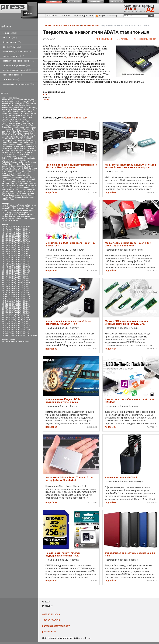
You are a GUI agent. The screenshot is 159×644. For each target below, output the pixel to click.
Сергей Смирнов (28, 219)
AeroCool (5, 102)
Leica (18, 137)
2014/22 (26, 279)
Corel (21, 113)
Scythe (15, 170)
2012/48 (26, 246)
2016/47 (26, 335)
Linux (22, 139)
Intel (15, 131)
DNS (9, 117)
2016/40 (5, 333)
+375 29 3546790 (51, 620)
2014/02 (5, 271)
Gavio (24, 123)
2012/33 (5, 240)
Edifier (19, 117)
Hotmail (14, 129)
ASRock (22, 106)
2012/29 (5, 238)
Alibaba (23, 102)
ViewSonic (32, 184)
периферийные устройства (19, 84)
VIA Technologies (21, 184)
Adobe (21, 100)
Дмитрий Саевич (9, 211)
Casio (32, 110)
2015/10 (26, 296)
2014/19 (5, 279)
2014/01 (26, 269)
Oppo (4, 156)
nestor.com (54, 2)
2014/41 (19, 289)
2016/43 (26, 333)
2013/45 (26, 267)
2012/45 (5, 246)
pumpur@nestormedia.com (56, 626)
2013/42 (5, 267)
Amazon (5, 104)
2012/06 (12, 226)
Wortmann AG (29, 187)
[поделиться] (104, 39)
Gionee (4, 127)
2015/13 (19, 298)
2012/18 (12, 232)
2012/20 (26, 232)
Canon (27, 110)
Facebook (18, 119)
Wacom (8, 185)
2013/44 (19, 267)
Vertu (12, 184)
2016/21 (19, 324)
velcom (29, 182)
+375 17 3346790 (51, 615)
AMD (11, 104)
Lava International (9, 137)
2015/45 (19, 314)
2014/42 (26, 289)
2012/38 (12, 242)
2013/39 (12, 265)
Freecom (22, 121)
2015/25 (19, 304)
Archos (4, 106)
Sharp (27, 170)
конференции (16, 341)
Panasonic (14, 158)
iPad (34, 131)
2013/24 (19, 257)
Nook (11, 152)
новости (66, 15)
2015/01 (19, 293)
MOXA (10, 149)
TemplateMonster (16, 178)
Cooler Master (13, 113)
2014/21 (19, 279)
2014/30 (26, 283)
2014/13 (26, 275)
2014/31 (5, 285)
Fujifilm (29, 121)
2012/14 (12, 230)
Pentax (33, 158)
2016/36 (5, 331)
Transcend (31, 180)
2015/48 (12, 316)
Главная (47, 25)
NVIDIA (17, 152)
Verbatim (5, 184)
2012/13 (5, 230)
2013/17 (5, 256)
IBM (33, 129)
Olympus (11, 154)
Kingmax (18, 197)
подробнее (51, 192)
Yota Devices (31, 189)
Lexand (30, 137)
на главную (53, 15)
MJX (33, 145)
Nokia (29, 150)
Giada (23, 125)
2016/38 (19, 331)
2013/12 (26, 252)
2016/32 (5, 329)
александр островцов (10, 207)
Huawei (28, 129)
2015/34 (26, 308)
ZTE (16, 191)
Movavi (4, 149)
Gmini (10, 127)
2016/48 (34, 335)
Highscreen (6, 129)
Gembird (5, 125)
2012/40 (26, 242)
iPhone (4, 133)
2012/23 (19, 234)
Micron (4, 145)
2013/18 (12, 256)
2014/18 (26, 277)
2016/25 (19, 325)
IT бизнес (10, 33)
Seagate (21, 170)
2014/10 (5, 275)
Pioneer (11, 160)
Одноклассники (28, 193)
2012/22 (12, 234)
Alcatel (17, 102)
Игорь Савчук (13, 213)
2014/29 (19, 283)
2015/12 (12, 298)
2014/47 (5, 293)
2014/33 (19, 285)
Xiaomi (9, 189)
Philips (4, 160)
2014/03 (12, 271)
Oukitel (24, 156)
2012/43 (19, 244)
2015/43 (5, 314)
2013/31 (12, 261)
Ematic (24, 117)
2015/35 (5, 310)
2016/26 (26, 325)
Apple (27, 104)
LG (10, 139)
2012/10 (12, 228)
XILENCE (16, 189)
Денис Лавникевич (27, 209)
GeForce (30, 123)
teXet (26, 178)
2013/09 (5, 252)
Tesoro (13, 199)
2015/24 (12, 304)
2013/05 (5, 250)
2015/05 (19, 294)
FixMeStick (27, 119)
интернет (10, 38)
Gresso (33, 127)
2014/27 (5, 283)
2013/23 (12, 257)
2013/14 (12, 254)
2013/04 (26, 248)
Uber (10, 182)
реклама (26, 341)
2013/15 (19, 254)
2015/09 (19, 296)
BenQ (22, 108)
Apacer (18, 195)
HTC (23, 129)
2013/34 (5, 263)
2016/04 (12, 318)
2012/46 (12, 246)
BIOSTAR (33, 108)
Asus (28, 106)
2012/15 (19, 230)
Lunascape (6, 141)
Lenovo (24, 137)
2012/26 (12, 236)
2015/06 (26, 294)
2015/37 (19, 310)
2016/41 (12, 333)
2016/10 (26, 320)
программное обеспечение (19, 61)
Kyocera (26, 135)
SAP (10, 170)
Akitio (11, 102)
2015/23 (5, 304)
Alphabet (30, 102)
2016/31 (26, 328)
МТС (19, 193)
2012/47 (19, 246)
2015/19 (5, 302)
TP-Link (23, 180)
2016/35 (26, 329)
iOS (30, 131)
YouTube (5, 191)
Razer (18, 166)
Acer (9, 100)
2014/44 (12, 291)
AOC (22, 104)
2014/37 (19, 287)
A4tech (4, 100)
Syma (28, 176)
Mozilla (17, 149)
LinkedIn (16, 139)
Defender (19, 116)
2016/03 (5, 318)
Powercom (32, 162)
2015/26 (26, 304)
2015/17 (19, 300)
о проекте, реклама (83, 15)
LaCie (32, 135)
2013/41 (26, 265)
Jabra (19, 133)
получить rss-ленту (107, 15)
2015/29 (19, 306)
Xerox (4, 189)
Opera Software (26, 154)
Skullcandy (16, 172)
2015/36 (12, 310)
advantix (27, 100)
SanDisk (5, 170)
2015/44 (12, 314)
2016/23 (5, 325)
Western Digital (25, 185)
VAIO (24, 182)
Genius (12, 125)
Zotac (11, 191)
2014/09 (26, 273)
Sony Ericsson (17, 174)
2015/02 (26, 293)
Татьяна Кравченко (10, 221)
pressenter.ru (49, 631)
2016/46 (19, 335)
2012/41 (5, 244)
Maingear (26, 141)
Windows (19, 187)
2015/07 (5, 296)
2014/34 (26, 285)
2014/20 (12, 279)
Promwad (26, 164)
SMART (5, 174)
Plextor (26, 160)
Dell (25, 116)
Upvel (19, 182)
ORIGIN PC (17, 156)
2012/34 (12, 240)
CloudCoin (24, 112)
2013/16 (26, 254)
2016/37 (12, 331)
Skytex (29, 172)
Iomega (25, 131)
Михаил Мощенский (20, 215)
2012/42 (12, 244)
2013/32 (19, 261)
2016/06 (26, 318)
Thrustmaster (7, 180)
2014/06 (5, 273)
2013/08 (26, 250)
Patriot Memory (24, 158)
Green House (24, 127)
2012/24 (26, 234)
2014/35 (5, 287)
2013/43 (12, 267)
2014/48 (12, 293)
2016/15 (5, 324)
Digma (4, 117)
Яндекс (12, 195)
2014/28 (12, 283)
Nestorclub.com (84, 638)
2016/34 (19, 329)
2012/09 (5, 228)
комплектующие (14, 56)
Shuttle (32, 170)
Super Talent (16, 176)
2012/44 (26, 244)
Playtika (5, 195)
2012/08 (26, 226)
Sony (10, 174)
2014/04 (19, 271)
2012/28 (26, 236)
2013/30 (5, 261)
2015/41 (19, 312)
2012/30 (12, 238)
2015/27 (5, 306)
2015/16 (12, 300)
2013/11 (19, 252)
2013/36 (19, 263)
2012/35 (19, 240)
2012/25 (5, 236)
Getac (18, 125)
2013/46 (5, 269)
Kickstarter (6, 135)
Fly (10, 121)
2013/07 (19, 250)
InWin (19, 131)
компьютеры (12, 47)
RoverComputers (15, 168)
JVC (31, 133)
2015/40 (12, 312)
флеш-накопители (90, 25)
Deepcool (11, 116)
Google (16, 127)
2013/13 (5, 254)
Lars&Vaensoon (28, 197)
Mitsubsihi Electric (23, 145)
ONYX (17, 154)
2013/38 (5, 265)
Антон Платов (25, 207)
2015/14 (26, 298)
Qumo (13, 166)
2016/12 (12, 322)
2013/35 (12, 263)
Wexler (34, 185)
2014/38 (26, 287)
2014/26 (26, 281)
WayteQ (15, 185)
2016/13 (19, 322)
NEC (3, 150)
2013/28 (19, 259)
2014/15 (12, 277)
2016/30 (19, 328)
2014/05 (26, 271)
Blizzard (14, 110)
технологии (11, 79)
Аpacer (21, 191)
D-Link (4, 116)
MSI (22, 149)
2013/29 (26, 259)
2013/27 (12, 259)
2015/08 (12, 296)
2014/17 (19, 277)
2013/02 (12, 248)
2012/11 (19, 228)
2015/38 (26, 310)
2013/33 (26, 261)
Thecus (31, 178)
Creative (33, 113)
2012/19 (19, 232)
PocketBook (6, 162)
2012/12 (26, 228)
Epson (30, 117)
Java (23, 133)
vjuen (15, 205)
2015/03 (5, 294)
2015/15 (5, 300)
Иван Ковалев (22, 211)
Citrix (9, 112)
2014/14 (5, 277)
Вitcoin (4, 193)
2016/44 (5, 335)
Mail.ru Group (16, 141)
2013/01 (5, 248)
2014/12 (19, 275)
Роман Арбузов (19, 217)
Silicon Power (7, 172)
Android (16, 104)
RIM (28, 166)
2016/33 (12, 329)
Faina (4, 205)
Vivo (3, 185)
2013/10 (12, 252)
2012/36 (26, 240)
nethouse (9, 150)
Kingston (14, 135)
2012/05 (5, 226)
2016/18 (12, 324)
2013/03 (19, 248)
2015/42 (26, 312)
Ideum (4, 131)
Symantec (5, 178)
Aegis (33, 100)
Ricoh (23, 166)
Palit (7, 158)
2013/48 (19, 269)
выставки (6, 341)
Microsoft (11, 145)
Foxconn (15, 121)
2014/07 (12, 273)
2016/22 (26, 324)
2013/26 (5, 259)
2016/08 (12, 320)
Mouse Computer (30, 147)
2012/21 (5, 234)
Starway (26, 174)
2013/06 (12, 250)
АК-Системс (29, 191)
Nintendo (22, 150)
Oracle (9, 156)
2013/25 (26, 257)
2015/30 (26, 306)
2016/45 (12, 335)
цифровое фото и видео (17, 70)
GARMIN (11, 123)
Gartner (18, 123)
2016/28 (5, 328)
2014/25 (19, 281)
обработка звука (13, 75)
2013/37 (26, 263)
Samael (10, 205)
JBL (28, 133)
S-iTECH (25, 168)
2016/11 (5, 322)
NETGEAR (6, 199)
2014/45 (19, 291)
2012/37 (5, 242)
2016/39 (26, 331)
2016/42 (19, 333)
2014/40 (12, 289)
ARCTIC (11, 106)
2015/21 (19, 302)
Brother (21, 110)
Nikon (16, 150)
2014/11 (12, 275)
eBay (14, 117)
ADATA (15, 100)
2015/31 (5, 308)
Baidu (11, 108)
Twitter (4, 182)
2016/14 (26, 322)
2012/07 (19, 226)
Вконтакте (12, 193)
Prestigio (5, 164)
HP (19, 129)
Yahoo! (23, 189)
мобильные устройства (17, 51)
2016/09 (19, 320)
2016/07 (5, 320)
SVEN (23, 176)
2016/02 (26, 316)
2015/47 (5, 316)
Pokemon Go (16, 162)
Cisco (4, 112)
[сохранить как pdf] (145, 39)
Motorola (19, 147)
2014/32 (12, 285)
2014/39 (5, 289)
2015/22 (26, 302)
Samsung (33, 168)
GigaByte (30, 125)
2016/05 (19, 318)
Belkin (17, 108)
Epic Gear (31, 195)
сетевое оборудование (16, 65)
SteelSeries (6, 176)
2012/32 (26, 238)
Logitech (28, 139)
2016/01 (19, 316)
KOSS (20, 135)
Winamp (12, 187)
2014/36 (12, 287)
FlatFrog (5, 121)
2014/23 (5, 281)
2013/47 (12, 269)
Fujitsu (4, 123)
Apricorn (33, 104)
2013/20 (26, 256)
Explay (11, 119)
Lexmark (5, 139)
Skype (23, 172)
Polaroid (24, 162)
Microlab (32, 143)
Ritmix (32, 166)
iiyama (10, 131)
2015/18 (26, 300)
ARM (17, 106)
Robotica (5, 168)
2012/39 (19, 242)
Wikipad (5, 187)
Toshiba (16, 180)
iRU (14, 133)
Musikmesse (29, 149)
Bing (27, 108)
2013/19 (19, 256)
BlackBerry (6, 110)
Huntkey (5, 197)
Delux (30, 116)
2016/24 (12, 325)
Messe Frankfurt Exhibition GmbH (15, 143)
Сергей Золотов (14, 219)
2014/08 (19, 273)
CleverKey (15, 112)
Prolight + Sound (15, 164)
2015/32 (12, 308)
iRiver (10, 133)
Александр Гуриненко (27, 205)
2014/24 (12, 281)
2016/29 (12, 328)
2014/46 (26, 291)
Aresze (24, 195)
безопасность (12, 42)
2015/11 (5, 298)
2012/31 (19, 238)
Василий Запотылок (10, 209)
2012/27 (19, 236)
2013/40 (19, 265)
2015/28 (12, 306)
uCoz (14, 182)
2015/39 (5, 312)
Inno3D (11, 197)
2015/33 (19, 308)
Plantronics (18, 160)
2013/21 (5, 257)
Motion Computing (9, 147)
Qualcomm (6, 166)
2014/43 (5, 291)
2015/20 (12, 302)
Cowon (26, 113)
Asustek (5, 108)
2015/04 (12, 294)
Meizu (33, 141)
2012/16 (26, 230)
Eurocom (5, 119)
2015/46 (26, 314)
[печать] (123, 39)
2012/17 (5, 232)
